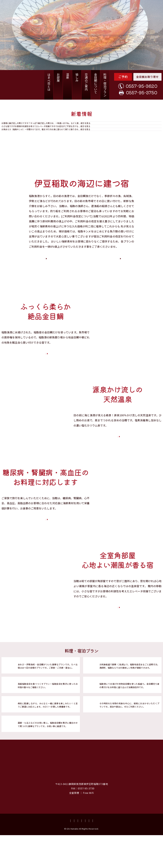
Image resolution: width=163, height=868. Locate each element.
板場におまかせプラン (113, 725)
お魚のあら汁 (27, 147)
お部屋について (117, 635)
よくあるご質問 (47, 853)
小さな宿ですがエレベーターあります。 (41, 138)
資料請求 (114, 829)
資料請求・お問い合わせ (69, 853)
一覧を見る (156, 156)
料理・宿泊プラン (105, 85)
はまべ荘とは (49, 82)
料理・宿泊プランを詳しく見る (122, 749)
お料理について (45, 381)
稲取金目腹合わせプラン (32, 745)
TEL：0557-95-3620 (69, 813)
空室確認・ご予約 (81, 829)
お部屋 (58, 77)
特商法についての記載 (143, 853)
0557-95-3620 (142, 86)
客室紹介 (101, 283)
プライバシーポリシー (107, 853)
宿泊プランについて (45, 547)
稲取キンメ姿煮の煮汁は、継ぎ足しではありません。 (49, 128)
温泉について (117, 464)
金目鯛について (96, 83)
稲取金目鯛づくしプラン (32, 706)
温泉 (67, 76)
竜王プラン (24, 686)
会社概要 (89, 853)
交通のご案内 (86, 82)
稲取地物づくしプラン (113, 706)
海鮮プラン (106, 686)
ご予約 (123, 77)
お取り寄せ (50, 829)
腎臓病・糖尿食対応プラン (34, 725)
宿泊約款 (125, 853)
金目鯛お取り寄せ (147, 77)
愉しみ (77, 77)
